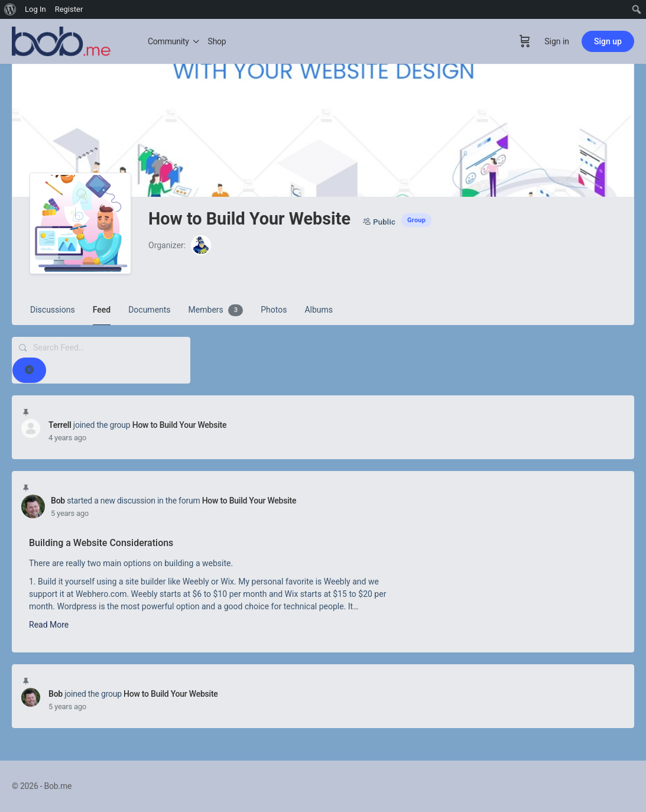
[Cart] (525, 41)
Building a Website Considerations (101, 543)
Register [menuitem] (69, 9)
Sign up (608, 41)
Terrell (60, 425)
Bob (58, 501)
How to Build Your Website (179, 425)
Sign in (557, 41)
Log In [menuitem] (35, 9)
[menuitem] (10, 9)
